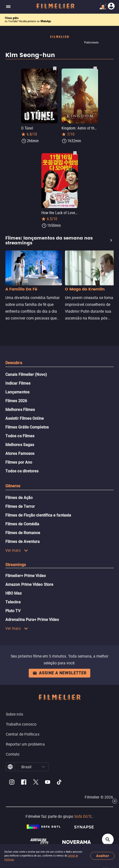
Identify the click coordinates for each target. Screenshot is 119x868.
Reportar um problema (25, 744)
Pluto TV (13, 611)
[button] (43, 767)
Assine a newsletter (59, 673)
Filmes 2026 (16, 401)
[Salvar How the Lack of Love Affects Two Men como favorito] (75, 153)
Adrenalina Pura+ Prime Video (32, 620)
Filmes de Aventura (23, 542)
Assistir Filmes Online (25, 418)
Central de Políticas (23, 734)
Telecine (13, 602)
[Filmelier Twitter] (36, 783)
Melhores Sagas (20, 445)
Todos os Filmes (20, 436)
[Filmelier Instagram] (12, 783)
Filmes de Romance (23, 533)
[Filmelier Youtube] (48, 783)
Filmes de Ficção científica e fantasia (38, 515)
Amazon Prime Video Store (29, 584)
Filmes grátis (12, 18)
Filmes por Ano (19, 462)
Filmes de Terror (20, 506)
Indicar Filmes (18, 383)
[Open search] (108, 839)
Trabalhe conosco (21, 724)
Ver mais (17, 550)
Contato (13, 754)
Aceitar (103, 856)
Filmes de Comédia (22, 524)
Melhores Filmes (20, 410)
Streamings (16, 565)
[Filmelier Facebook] (24, 783)
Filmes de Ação (19, 498)
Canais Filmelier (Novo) (26, 374)
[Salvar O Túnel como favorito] (55, 68)
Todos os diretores (22, 471)
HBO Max (14, 593)
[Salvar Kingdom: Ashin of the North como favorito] (95, 68)
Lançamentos (17, 392)
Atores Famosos (20, 454)
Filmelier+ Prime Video (26, 576)
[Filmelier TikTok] (59, 783)
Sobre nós (14, 714)
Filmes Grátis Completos (27, 427)
